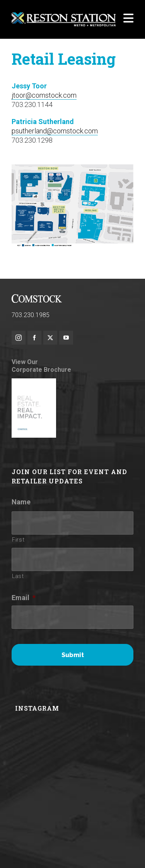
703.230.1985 (31, 315)
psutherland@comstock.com (55, 131)
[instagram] (19, 338)
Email (24, 598)
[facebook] (34, 338)
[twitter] (50, 338)
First (18, 540)
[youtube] (66, 338)
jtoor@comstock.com (44, 95)
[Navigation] (128, 19)
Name (21, 502)
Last (18, 576)
